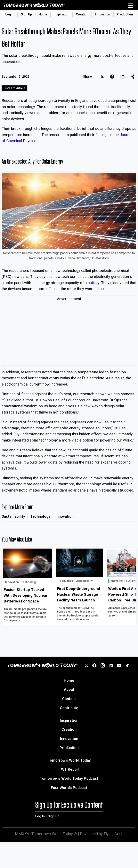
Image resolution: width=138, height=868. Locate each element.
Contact (69, 699)
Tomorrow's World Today (69, 760)
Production (125, 14)
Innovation (103, 14)
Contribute (69, 708)
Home (43, 14)
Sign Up (26, 14)
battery (94, 283)
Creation (82, 14)
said (10, 400)
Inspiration (62, 14)
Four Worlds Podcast (69, 788)
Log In (10, 14)
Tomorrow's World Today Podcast (69, 778)
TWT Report (69, 769)
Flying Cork (113, 834)
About (69, 689)
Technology (40, 516)
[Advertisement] (69, 335)
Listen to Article (14, 88)
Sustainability (13, 516)
